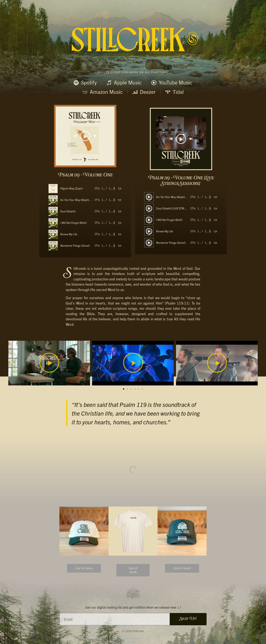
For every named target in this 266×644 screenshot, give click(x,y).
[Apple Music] (104, 188)
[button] (12, 363)
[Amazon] (119, 188)
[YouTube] (112, 188)
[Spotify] (97, 188)
